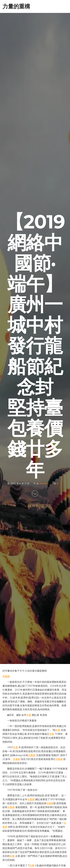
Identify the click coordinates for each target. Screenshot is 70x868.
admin (44, 483)
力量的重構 (16, 6)
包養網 (6, 676)
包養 (29, 715)
